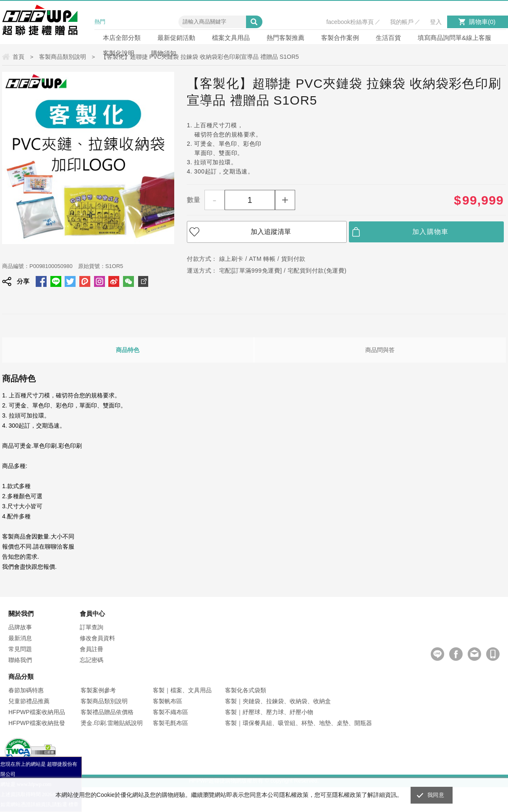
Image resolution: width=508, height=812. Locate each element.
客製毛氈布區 (170, 723)
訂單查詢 (92, 627)
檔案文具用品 (231, 38)
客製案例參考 (98, 690)
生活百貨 (388, 38)
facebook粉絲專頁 (350, 22)
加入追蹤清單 (271, 232)
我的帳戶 (402, 22)
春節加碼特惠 (26, 690)
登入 (436, 22)
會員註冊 (92, 649)
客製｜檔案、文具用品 (182, 690)
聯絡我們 (20, 660)
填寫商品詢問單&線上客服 (454, 38)
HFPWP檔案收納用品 (37, 712)
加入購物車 (431, 232)
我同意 (436, 795)
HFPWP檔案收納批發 (37, 723)
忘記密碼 (92, 660)
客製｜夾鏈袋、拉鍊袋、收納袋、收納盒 (278, 701)
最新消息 (20, 638)
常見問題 (20, 649)
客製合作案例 (340, 38)
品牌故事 (20, 627)
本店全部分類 (122, 38)
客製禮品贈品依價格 (107, 712)
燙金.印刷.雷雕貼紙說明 (112, 723)
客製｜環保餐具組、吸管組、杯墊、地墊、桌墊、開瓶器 (299, 723)
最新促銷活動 (176, 38)
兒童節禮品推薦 (29, 701)
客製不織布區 (170, 712)
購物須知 (164, 53)
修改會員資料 (97, 638)
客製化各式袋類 (246, 690)
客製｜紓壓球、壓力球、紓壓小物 (269, 712)
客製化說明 (119, 53)
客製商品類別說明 (104, 701)
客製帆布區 (168, 701)
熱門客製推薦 (285, 38)
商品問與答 (380, 350)
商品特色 (128, 350)
